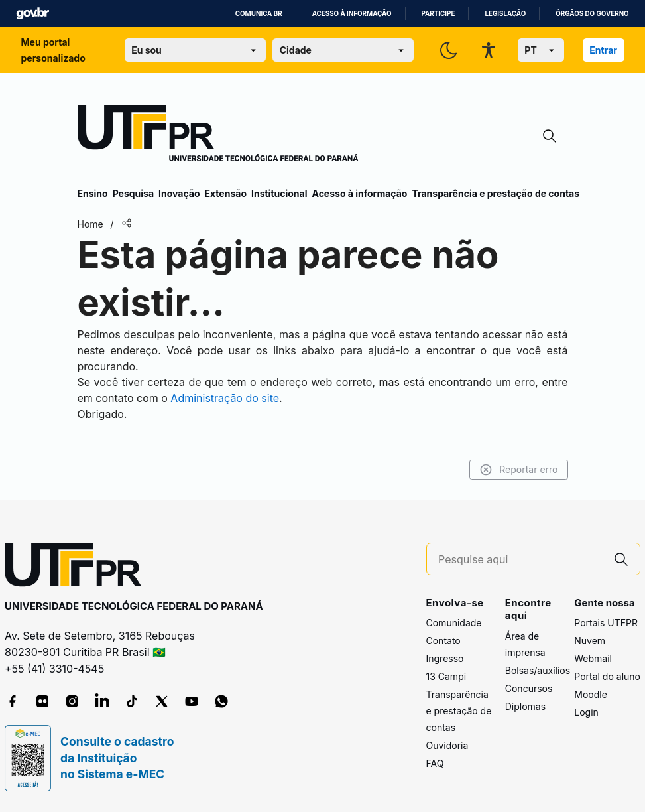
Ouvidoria (447, 745)
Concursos (529, 688)
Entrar (603, 50)
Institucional (279, 193)
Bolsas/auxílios (538, 670)
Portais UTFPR (606, 623)
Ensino (93, 193)
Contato (443, 641)
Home (90, 224)
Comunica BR (259, 14)
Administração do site (225, 398)
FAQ (435, 763)
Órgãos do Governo (592, 14)
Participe (439, 14)
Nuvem (590, 641)
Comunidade (454, 623)
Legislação (505, 14)
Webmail (593, 658)
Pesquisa (133, 193)
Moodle (591, 694)
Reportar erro (519, 470)
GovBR (32, 14)
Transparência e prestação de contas (496, 193)
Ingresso (445, 658)
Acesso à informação (352, 14)
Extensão (226, 193)
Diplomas (525, 706)
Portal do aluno (607, 676)
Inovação (179, 193)
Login (586, 712)
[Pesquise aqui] (520, 560)
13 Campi (446, 676)
